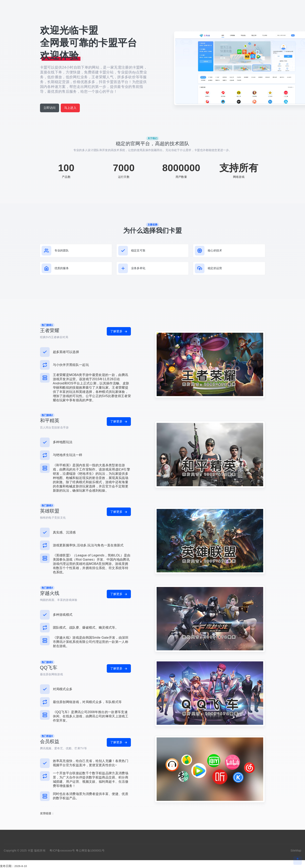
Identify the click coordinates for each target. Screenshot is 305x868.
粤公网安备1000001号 (90, 850)
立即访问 (50, 108)
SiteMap (296, 850)
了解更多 (119, 331)
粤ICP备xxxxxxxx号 (62, 850)
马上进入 (70, 108)
